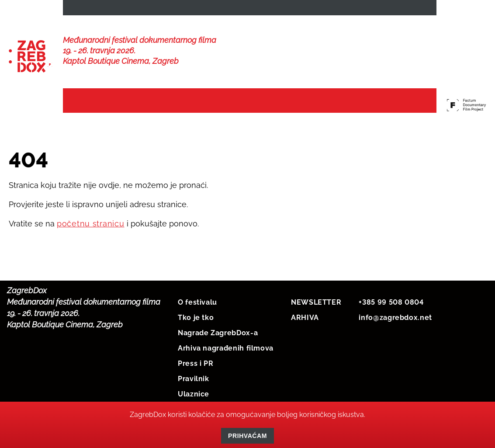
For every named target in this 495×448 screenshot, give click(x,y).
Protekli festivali (389, 101)
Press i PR (196, 362)
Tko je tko (196, 316)
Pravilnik (194, 377)
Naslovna (94, 101)
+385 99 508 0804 (391, 300)
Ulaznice (194, 392)
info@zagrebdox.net (395, 316)
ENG (422, 9)
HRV (392, 9)
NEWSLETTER (95, 9)
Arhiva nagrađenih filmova (226, 346)
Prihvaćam (247, 436)
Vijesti (149, 101)
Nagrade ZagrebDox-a (218, 331)
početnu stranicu (91, 222)
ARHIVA (305, 316)
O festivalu (197, 300)
